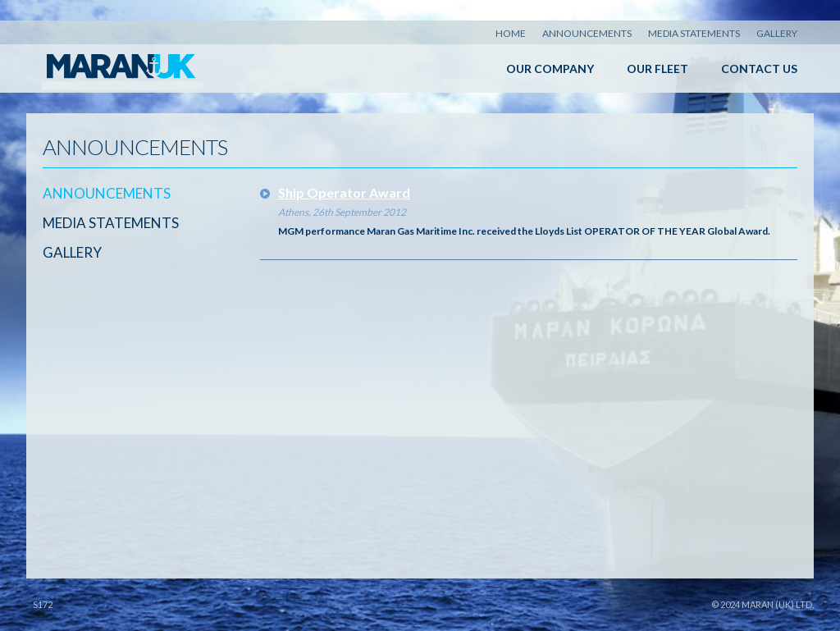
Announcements (587, 33)
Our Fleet (657, 69)
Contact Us (759, 69)
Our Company (550, 69)
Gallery (777, 33)
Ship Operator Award (344, 192)
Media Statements (694, 33)
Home (511, 33)
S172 (43, 604)
